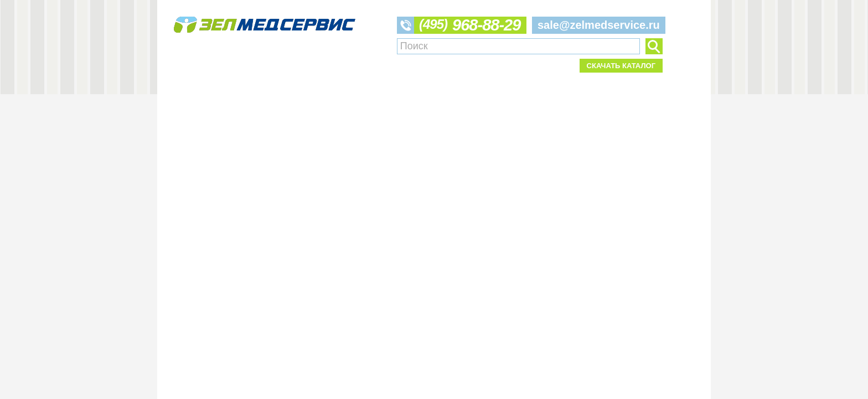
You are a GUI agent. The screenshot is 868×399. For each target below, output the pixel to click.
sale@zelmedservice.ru (599, 25)
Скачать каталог (621, 66)
